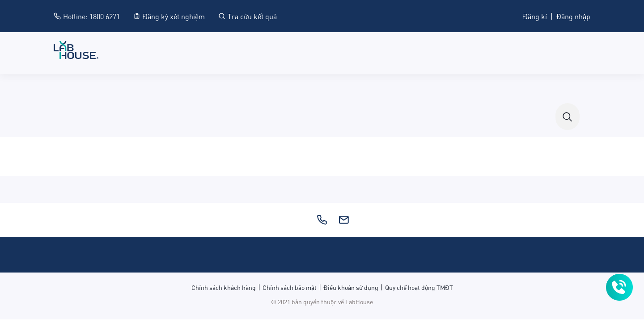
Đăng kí (535, 16)
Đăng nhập (573, 16)
